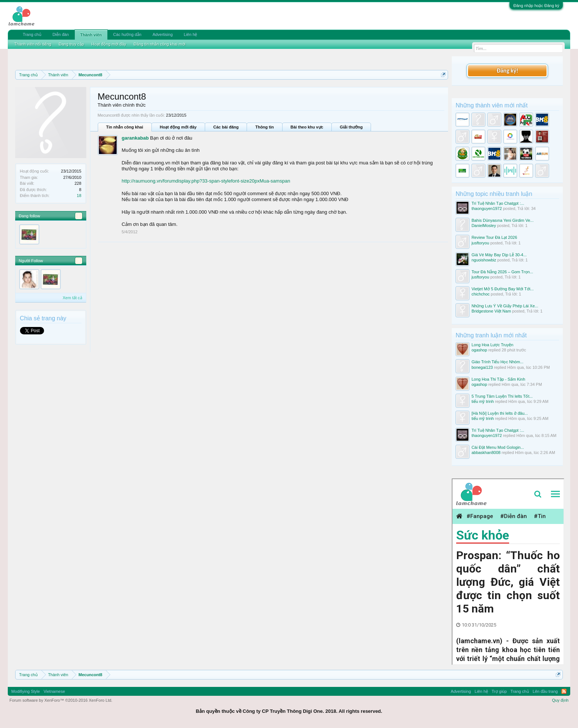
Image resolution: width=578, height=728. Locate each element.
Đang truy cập (71, 44)
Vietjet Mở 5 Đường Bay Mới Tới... (502, 289)
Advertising (163, 34)
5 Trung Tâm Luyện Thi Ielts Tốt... (502, 396)
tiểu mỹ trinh (482, 401)
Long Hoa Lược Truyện (492, 345)
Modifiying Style (26, 691)
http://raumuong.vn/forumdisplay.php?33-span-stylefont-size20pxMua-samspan (206, 181)
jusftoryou (480, 243)
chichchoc (480, 294)
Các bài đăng (226, 127)
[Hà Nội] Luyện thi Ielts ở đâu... (500, 413)
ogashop (479, 350)
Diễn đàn (61, 34)
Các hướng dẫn (127, 34)
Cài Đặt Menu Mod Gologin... (498, 447)
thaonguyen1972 (487, 208)
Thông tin (264, 127)
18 (79, 196)
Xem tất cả (72, 298)
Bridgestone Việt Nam (491, 311)
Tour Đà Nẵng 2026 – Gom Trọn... (502, 272)
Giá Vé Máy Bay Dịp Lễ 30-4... (499, 255)
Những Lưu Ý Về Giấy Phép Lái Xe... (505, 306)
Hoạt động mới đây (178, 127)
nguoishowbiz (484, 260)
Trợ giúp (499, 691)
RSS (564, 691)
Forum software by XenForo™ (61, 700)
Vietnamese (54, 691)
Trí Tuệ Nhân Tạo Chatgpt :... (498, 203)
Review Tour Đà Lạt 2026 (494, 237)
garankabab (135, 138)
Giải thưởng (351, 127)
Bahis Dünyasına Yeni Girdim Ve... (502, 220)
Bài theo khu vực (307, 127)
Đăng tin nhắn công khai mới (160, 44)
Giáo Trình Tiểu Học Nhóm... (497, 362)
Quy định (560, 700)
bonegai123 (482, 367)
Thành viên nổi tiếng (33, 44)
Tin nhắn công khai (125, 127)
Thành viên (91, 35)
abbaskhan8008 (486, 453)
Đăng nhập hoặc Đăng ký (536, 6)
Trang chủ (32, 34)
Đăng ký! (507, 71)
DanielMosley (484, 226)
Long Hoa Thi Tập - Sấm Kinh (498, 379)
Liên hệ (190, 34)
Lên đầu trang (545, 691)
